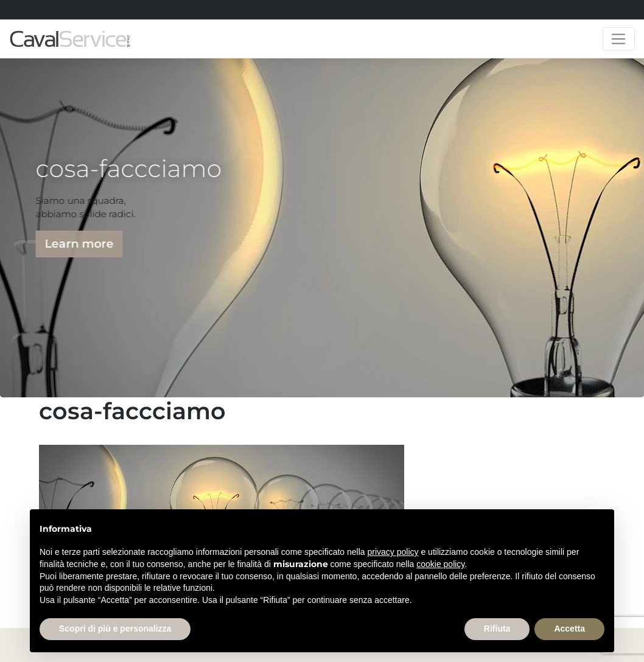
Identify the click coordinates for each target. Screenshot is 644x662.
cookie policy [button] (440, 564)
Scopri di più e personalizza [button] (115, 629)
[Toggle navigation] (619, 39)
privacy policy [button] (393, 552)
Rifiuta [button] (497, 629)
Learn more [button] (77, 244)
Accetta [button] (569, 629)
